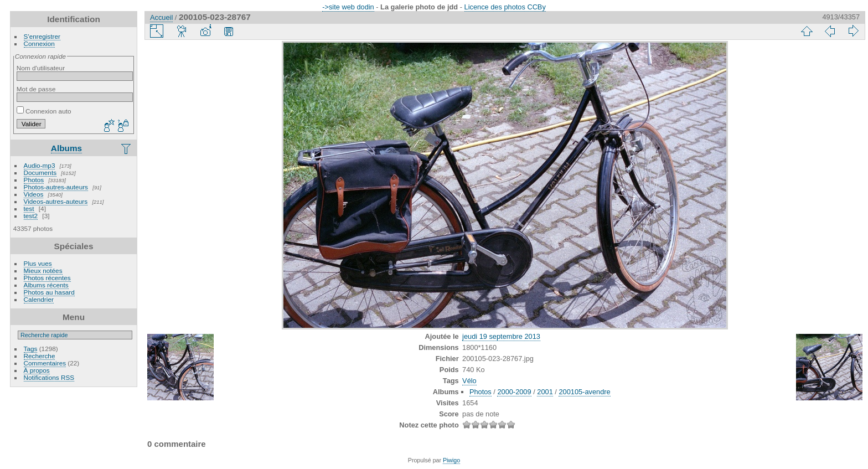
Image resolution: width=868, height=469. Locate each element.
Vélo (469, 381)
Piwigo (451, 460)
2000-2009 (514, 392)
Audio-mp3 (40, 165)
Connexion (39, 43)
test (29, 208)
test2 (31, 216)
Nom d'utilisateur (41, 68)
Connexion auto (44, 111)
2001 (545, 392)
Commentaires (45, 363)
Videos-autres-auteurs (56, 201)
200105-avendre (584, 392)
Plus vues (38, 263)
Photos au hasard (49, 292)
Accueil (161, 17)
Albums (66, 148)
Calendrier (39, 299)
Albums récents (46, 285)
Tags (31, 349)
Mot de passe (36, 89)
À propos (37, 370)
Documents (40, 172)
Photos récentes (47, 278)
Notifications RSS (49, 377)
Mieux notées (43, 270)
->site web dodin (348, 7)
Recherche (40, 356)
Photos (34, 180)
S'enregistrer (42, 36)
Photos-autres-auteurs (56, 187)
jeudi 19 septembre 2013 (501, 336)
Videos (34, 194)
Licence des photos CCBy (505, 7)
